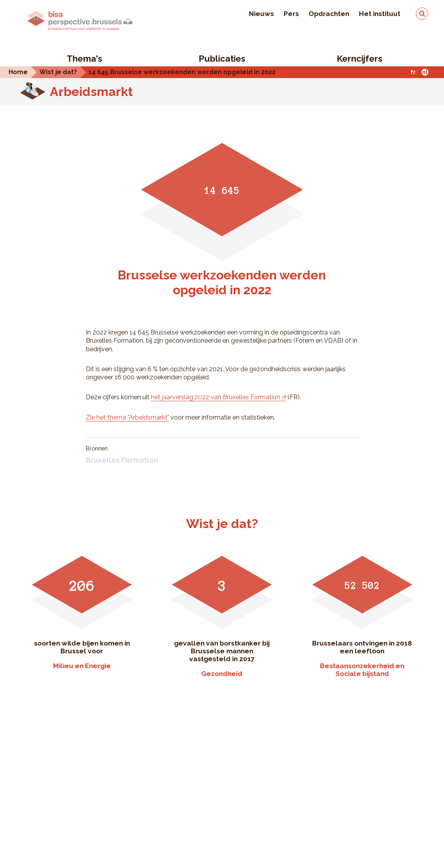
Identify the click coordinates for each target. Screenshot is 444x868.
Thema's (84, 59)
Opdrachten (329, 14)
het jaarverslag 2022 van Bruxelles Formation (216, 397)
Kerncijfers (360, 59)
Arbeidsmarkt (91, 92)
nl (425, 72)
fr (413, 72)
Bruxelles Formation (122, 460)
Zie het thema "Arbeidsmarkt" (127, 417)
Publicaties (222, 59)
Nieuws (261, 14)
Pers (291, 14)
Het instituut (380, 14)
